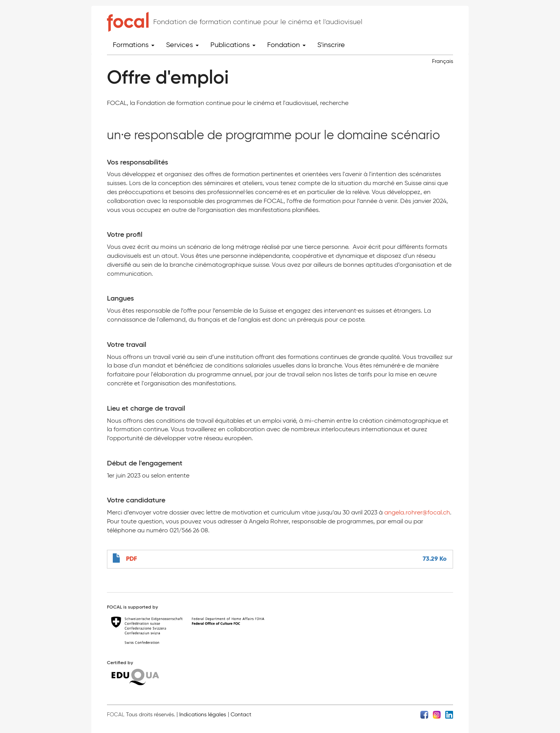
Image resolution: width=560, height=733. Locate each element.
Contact (241, 715)
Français (443, 61)
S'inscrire (331, 45)
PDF (131, 559)
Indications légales (203, 715)
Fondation (286, 45)
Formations (134, 45)
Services (182, 45)
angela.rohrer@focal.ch (417, 512)
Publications (233, 45)
